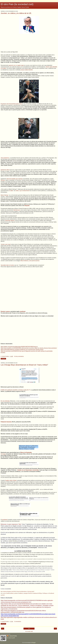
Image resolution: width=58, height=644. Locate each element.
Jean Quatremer (5, 158)
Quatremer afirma (5, 170)
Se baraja (3, 454)
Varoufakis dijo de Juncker (8, 265)
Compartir (3, 359)
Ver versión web (29, 631)
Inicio (29, 629)
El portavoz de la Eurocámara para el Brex (11, 104)
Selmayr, (3, 180)
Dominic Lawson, (5, 311)
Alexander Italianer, (10, 220)
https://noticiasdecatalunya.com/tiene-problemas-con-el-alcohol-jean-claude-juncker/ (22, 350)
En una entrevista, (5, 401)
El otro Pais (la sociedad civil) (17, 4)
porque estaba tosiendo (26, 70)
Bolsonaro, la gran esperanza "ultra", (11, 524)
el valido (11, 191)
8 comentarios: (18, 621)
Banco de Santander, (26, 452)
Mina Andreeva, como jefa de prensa (30, 261)
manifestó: (23, 311)
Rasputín (27, 206)
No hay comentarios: (19, 356)
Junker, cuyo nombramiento (22, 191)
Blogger (34, 643)
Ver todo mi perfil (11, 638)
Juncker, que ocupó (6, 244)
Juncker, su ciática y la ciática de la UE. (16, 13)
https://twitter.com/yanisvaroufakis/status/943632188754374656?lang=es (19, 347)
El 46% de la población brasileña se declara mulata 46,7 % (16, 390)
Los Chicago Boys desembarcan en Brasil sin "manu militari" (24, 365)
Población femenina (6, 422)
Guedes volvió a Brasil (11, 480)
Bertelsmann (17, 210)
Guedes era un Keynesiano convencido (28, 470)
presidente (5, 520)
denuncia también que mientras (15, 179)
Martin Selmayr (5, 195)
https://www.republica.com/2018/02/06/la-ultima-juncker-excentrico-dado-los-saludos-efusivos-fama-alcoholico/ (29, 348)
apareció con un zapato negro (16, 65)
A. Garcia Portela (13, 636)
